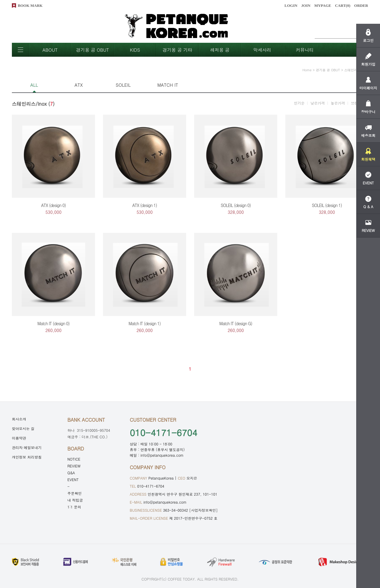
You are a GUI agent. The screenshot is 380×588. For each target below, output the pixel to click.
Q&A (71, 473)
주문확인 (75, 493)
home (307, 70)
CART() (343, 5)
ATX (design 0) (54, 205)
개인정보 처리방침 (27, 457)
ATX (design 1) (145, 205)
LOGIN (291, 5)
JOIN (306, 5)
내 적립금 (75, 500)
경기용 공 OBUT (92, 50)
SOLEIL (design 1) (327, 205)
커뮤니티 (305, 50)
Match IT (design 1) (145, 323)
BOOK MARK (30, 5)
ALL (34, 85)
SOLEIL (123, 85)
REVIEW (74, 466)
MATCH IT (168, 85)
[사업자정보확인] (203, 510)
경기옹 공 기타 (177, 50)
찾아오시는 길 (23, 428)
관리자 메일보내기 (27, 447)
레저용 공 (220, 50)
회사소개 (19, 419)
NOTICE (74, 459)
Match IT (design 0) (53, 323)
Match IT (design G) (236, 323)
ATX (79, 85)
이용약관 (19, 438)
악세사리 (262, 50)
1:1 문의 (74, 507)
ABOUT (50, 50)
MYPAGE (323, 5)
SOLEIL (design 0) (236, 205)
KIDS (135, 50)
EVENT (73, 479)
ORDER (361, 5)
